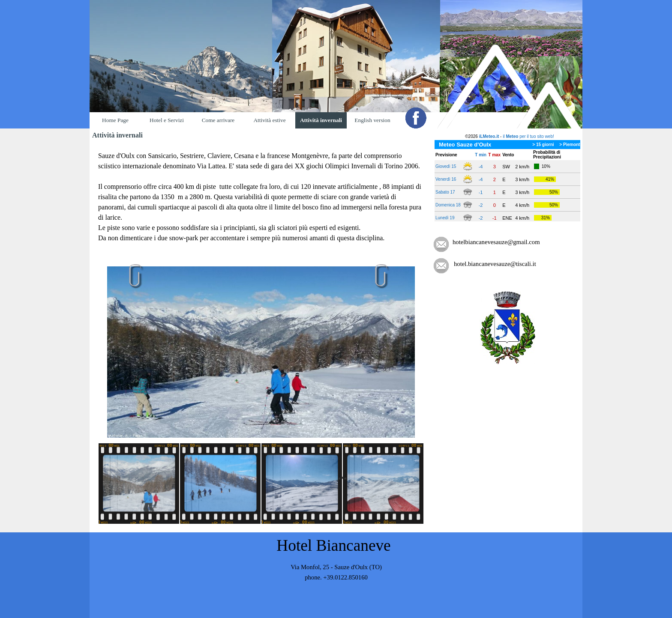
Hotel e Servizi (167, 120)
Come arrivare (218, 120)
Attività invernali (321, 120)
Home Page (115, 120)
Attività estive (269, 120)
